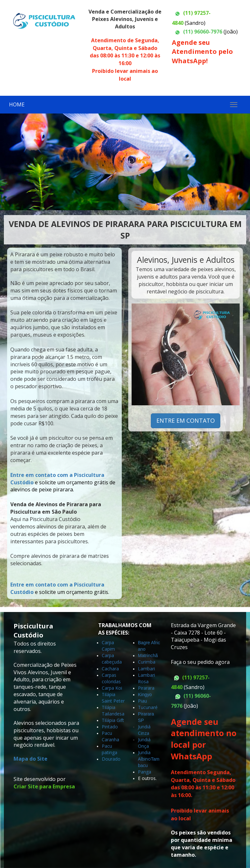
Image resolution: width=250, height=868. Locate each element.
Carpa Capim (108, 646)
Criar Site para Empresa (44, 786)
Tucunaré (148, 707)
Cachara (110, 669)
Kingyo (146, 695)
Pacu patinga (109, 749)
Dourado (111, 759)
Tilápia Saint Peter (113, 698)
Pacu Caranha (110, 736)
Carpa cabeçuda (112, 659)
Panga (145, 772)
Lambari (146, 669)
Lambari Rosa (146, 678)
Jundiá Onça (144, 743)
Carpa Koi (112, 688)
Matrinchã (148, 656)
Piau (142, 701)
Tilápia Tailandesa (113, 710)
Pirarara (146, 688)
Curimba (147, 662)
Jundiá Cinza (144, 730)
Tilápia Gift (113, 720)
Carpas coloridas (111, 678)
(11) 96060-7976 (203, 32)
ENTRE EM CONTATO (186, 420)
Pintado (110, 727)
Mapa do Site (31, 759)
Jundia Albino (144, 756)
